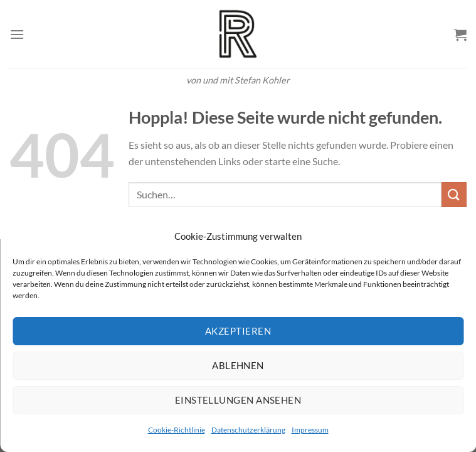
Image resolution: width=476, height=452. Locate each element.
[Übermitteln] (454, 194)
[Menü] (17, 34)
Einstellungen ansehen (238, 400)
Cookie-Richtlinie (177, 430)
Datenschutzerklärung (248, 430)
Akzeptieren (238, 331)
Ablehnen (238, 365)
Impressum (310, 430)
